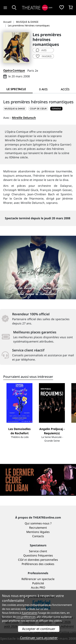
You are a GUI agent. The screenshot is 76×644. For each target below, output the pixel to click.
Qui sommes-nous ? (38, 523)
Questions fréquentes (38, 555)
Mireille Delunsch (24, 118)
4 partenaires (29, 613)
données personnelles (43, 560)
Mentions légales (38, 532)
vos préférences (26, 617)
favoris (44, 56)
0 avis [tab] (43, 89)
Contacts (38, 536)
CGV (21, 560)
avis (41, 50)
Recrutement (38, 528)
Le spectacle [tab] (16, 89)
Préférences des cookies (38, 564)
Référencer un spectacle (38, 579)
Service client (38, 551)
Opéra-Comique (14, 70)
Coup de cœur (38, 109)
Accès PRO (38, 587)
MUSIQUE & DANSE (15, 109)
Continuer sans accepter (39, 638)
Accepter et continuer (39, 629)
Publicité (38, 583)
